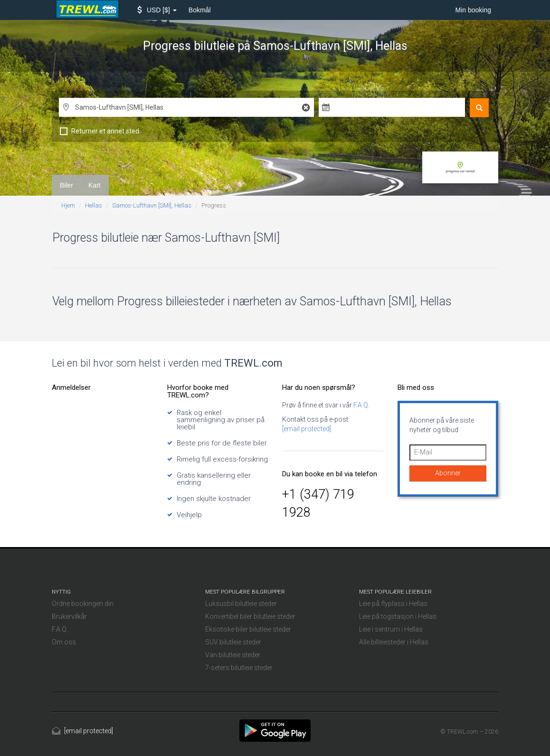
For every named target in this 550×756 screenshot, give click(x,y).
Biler (66, 185)
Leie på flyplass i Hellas (393, 604)
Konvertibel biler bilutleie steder (250, 616)
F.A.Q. (361, 405)
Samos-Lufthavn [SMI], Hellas (152, 205)
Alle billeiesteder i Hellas (394, 642)
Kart (95, 185)
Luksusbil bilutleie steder (241, 604)
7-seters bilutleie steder (239, 668)
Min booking (474, 10)
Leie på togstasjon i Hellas (398, 616)
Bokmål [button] (200, 10)
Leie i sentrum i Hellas (391, 629)
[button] (157, 10)
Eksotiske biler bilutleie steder (248, 629)
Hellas (94, 205)
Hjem (68, 205)
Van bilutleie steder (233, 655)
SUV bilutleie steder (233, 642)
